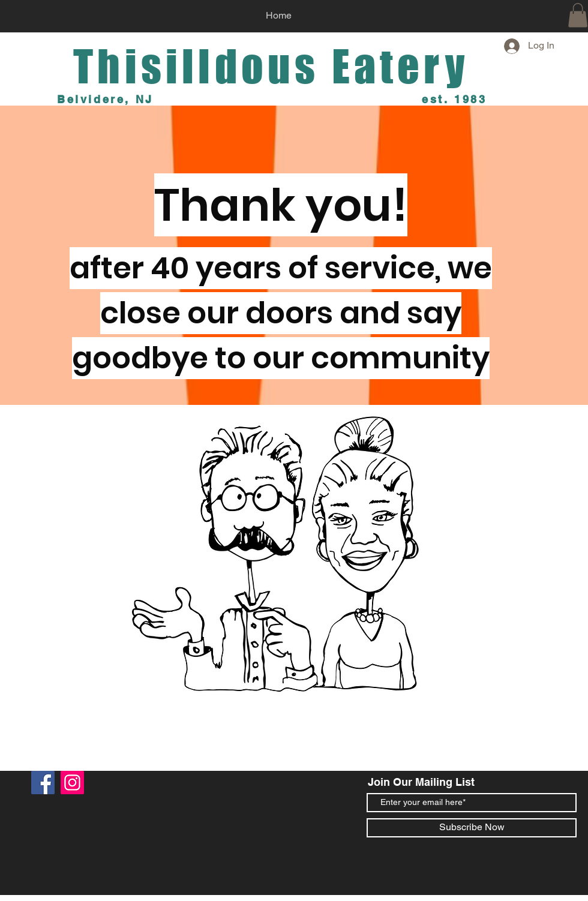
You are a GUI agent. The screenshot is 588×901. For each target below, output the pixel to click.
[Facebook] (43, 783)
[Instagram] (72, 783)
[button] (578, 15)
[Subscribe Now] (472, 828)
